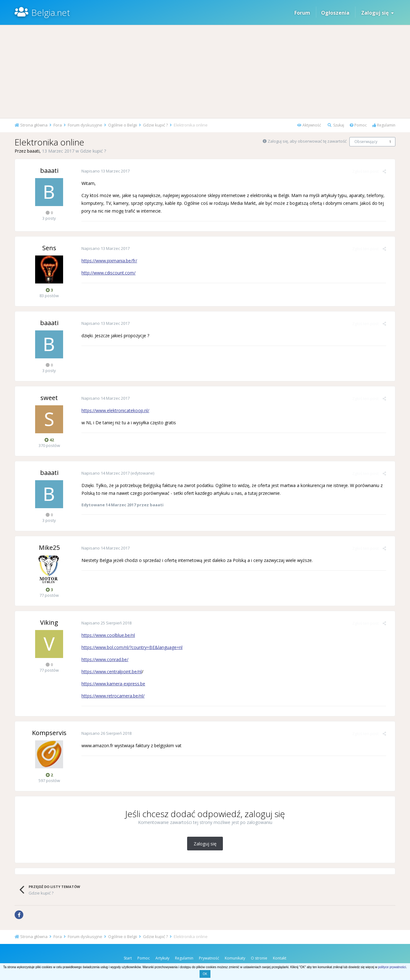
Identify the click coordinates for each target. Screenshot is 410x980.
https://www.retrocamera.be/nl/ (112, 696)
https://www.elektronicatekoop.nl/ (114, 410)
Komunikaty (235, 958)
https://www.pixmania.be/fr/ (108, 261)
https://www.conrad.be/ (104, 659)
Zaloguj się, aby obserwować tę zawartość (307, 141)
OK (205, 974)
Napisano (104, 171)
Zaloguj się (378, 13)
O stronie (259, 958)
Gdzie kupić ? (93, 151)
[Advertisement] (205, 71)
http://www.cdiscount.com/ (107, 273)
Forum (302, 13)
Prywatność (209, 958)
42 (49, 440)
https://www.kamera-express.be (112, 684)
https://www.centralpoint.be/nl (110, 672)
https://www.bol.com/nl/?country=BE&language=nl (131, 647)
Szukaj (336, 125)
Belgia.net (51, 12)
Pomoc (358, 125)
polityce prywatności (392, 967)
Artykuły (162, 958)
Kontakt (280, 958)
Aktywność (309, 125)
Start (128, 958)
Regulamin (384, 125)
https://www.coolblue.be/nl (107, 635)
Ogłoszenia (335, 13)
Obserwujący (366, 142)
